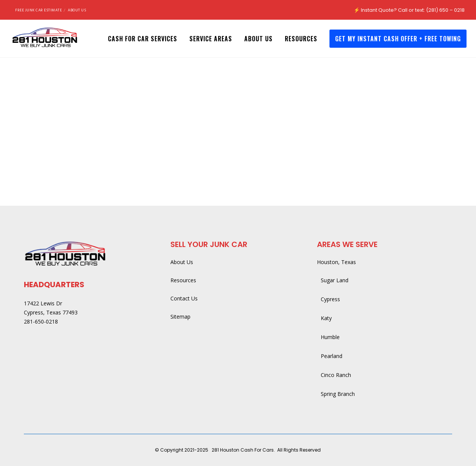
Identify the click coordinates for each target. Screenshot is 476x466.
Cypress (330, 299)
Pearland (332, 356)
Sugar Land (335, 280)
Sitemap (180, 317)
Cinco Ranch (336, 375)
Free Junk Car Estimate (38, 10)
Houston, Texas (336, 262)
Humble (330, 337)
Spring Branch (338, 394)
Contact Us (184, 298)
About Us (77, 10)
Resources (183, 280)
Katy (326, 318)
